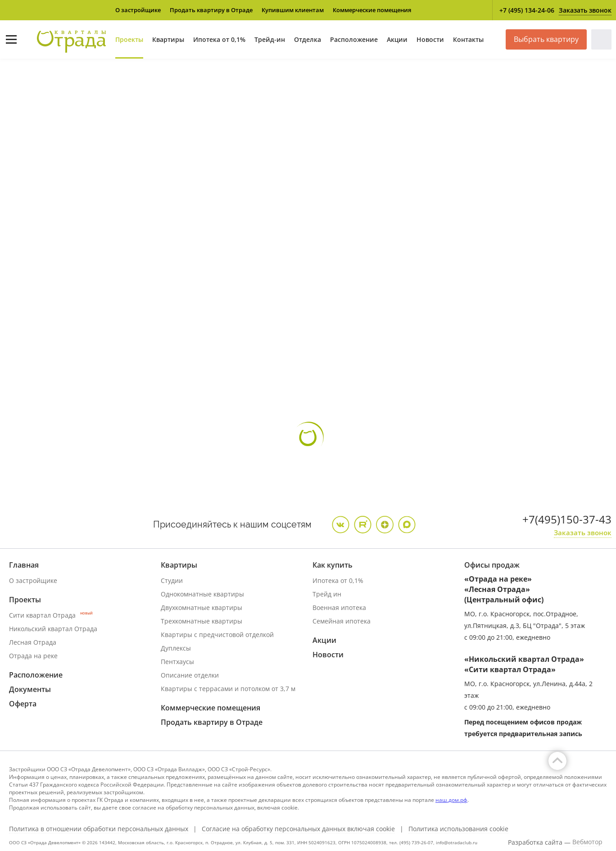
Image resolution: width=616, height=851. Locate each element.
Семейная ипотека (342, 621)
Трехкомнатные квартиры (202, 621)
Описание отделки (190, 675)
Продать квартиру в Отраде (211, 10)
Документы (30, 689)
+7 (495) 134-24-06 (527, 10)
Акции (397, 39)
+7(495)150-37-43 (567, 519)
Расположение (354, 39)
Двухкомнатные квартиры (202, 608)
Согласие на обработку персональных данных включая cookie (298, 829)
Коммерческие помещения (372, 10)
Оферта (23, 704)
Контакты (468, 39)
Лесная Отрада (33, 642)
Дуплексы (176, 648)
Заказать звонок (585, 10)
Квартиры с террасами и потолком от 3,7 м (228, 689)
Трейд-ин (270, 39)
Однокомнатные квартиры (202, 594)
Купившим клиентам (293, 10)
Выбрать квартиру (546, 39)
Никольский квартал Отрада (53, 629)
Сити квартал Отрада (51, 615)
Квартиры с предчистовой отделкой (217, 635)
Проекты (129, 39)
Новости (430, 39)
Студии (172, 580)
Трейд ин (327, 594)
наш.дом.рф (451, 800)
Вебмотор (587, 842)
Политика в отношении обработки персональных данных (99, 829)
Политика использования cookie (458, 829)
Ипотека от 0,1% (219, 39)
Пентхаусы (177, 662)
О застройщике (138, 10)
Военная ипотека (339, 608)
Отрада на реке (33, 656)
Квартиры (168, 39)
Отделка (308, 39)
